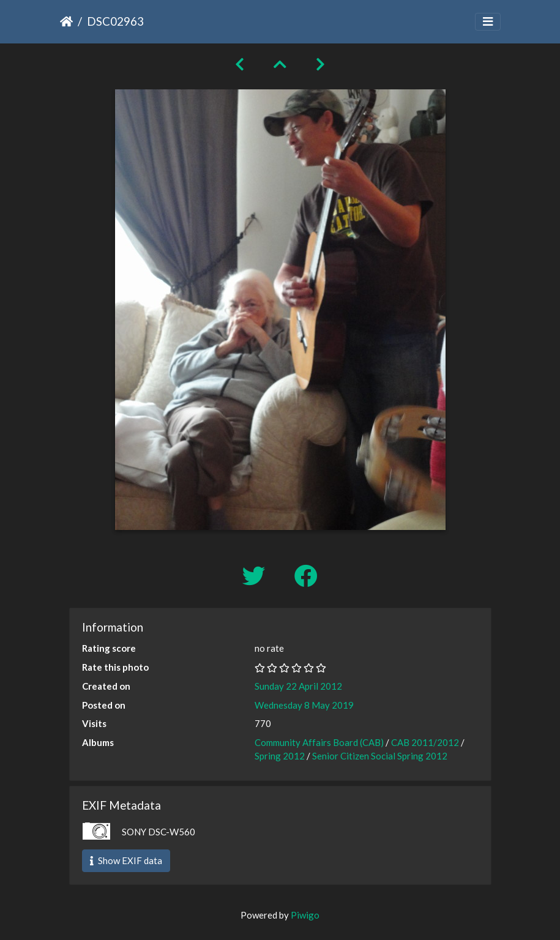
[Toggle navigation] (488, 22)
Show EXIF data (126, 860)
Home (66, 21)
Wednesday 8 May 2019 (304, 705)
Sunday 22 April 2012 (298, 686)
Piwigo (305, 915)
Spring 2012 (280, 756)
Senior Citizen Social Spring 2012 (380, 756)
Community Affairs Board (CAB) (319, 742)
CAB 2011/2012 (425, 742)
